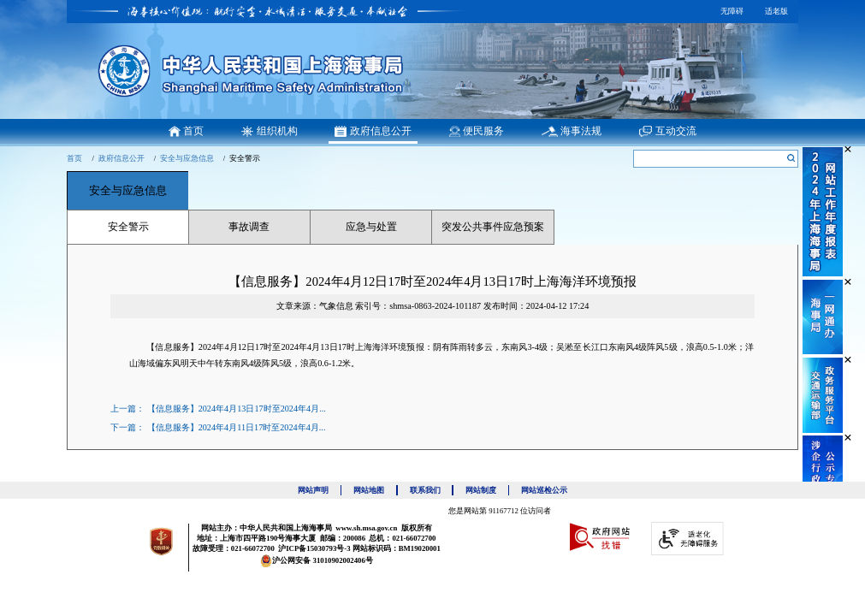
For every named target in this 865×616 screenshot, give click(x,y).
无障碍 (732, 11)
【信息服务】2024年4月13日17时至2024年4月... (237, 409)
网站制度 (487, 490)
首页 (74, 158)
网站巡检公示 (544, 490)
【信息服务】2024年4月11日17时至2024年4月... (237, 427)
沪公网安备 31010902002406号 (317, 561)
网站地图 (375, 490)
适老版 (776, 11)
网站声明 (320, 490)
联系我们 (432, 490)
